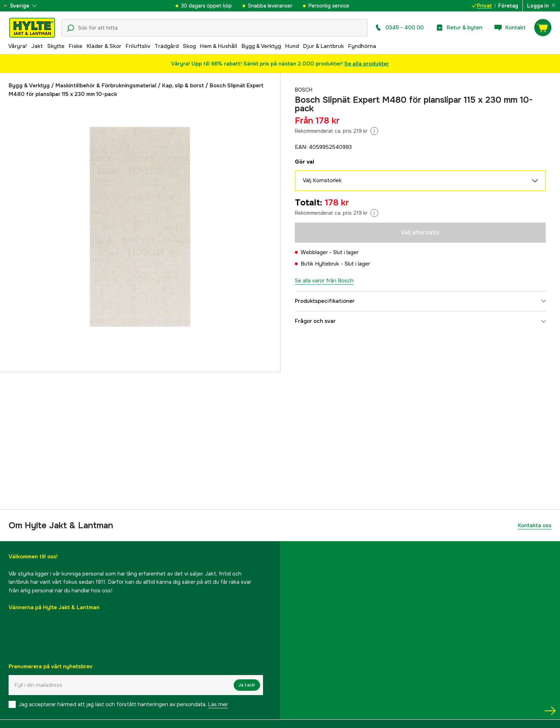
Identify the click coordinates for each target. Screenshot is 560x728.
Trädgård (167, 46)
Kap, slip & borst (183, 86)
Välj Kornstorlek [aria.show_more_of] (420, 181)
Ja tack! (247, 685)
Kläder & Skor (104, 46)
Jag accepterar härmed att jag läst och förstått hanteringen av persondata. (123, 704)
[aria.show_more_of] (26, 6)
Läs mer (218, 704)
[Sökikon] (70, 28)
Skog (189, 46)
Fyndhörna (362, 46)
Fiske (76, 46)
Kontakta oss (535, 525)
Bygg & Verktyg (261, 46)
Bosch (304, 90)
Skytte (56, 46)
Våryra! (18, 46)
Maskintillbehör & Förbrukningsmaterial (106, 86)
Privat (482, 6)
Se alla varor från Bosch (324, 281)
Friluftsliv (138, 46)
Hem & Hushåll (219, 46)
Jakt (37, 46)
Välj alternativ (420, 232)
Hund (292, 46)
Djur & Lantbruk (323, 46)
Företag (508, 6)
